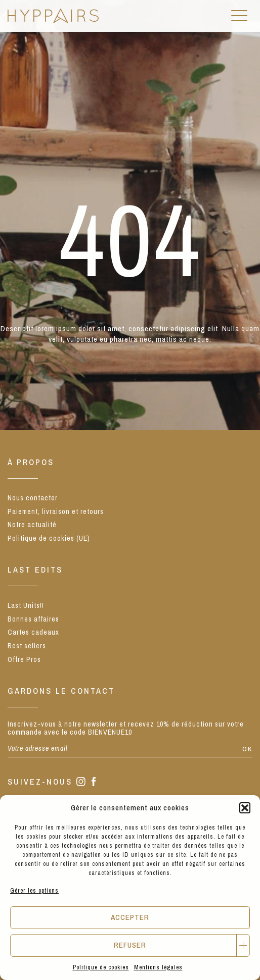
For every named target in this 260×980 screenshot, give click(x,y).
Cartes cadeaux (33, 632)
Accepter (130, 917)
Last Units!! (26, 605)
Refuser (130, 945)
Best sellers (27, 646)
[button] (245, 808)
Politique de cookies (101, 967)
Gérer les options (34, 891)
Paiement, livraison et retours (56, 511)
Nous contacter (33, 498)
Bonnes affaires (33, 619)
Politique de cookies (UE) (49, 538)
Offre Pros (24, 659)
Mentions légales (158, 967)
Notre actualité (32, 525)
